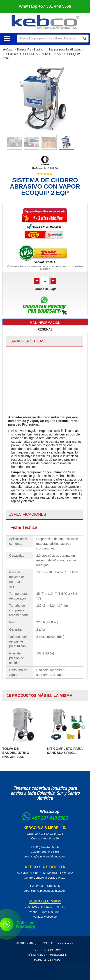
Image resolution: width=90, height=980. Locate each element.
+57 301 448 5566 (50, 819)
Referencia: (40, 168)
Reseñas (45, 329)
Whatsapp (45, 6)
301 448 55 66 (50, 886)
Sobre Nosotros (47, 950)
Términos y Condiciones (47, 955)
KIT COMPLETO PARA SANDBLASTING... (65, 751)
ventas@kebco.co (45, 917)
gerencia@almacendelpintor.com (45, 856)
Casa (8, 50)
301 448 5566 (51, 852)
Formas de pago (47, 960)
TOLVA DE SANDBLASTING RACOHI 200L (16, 753)
